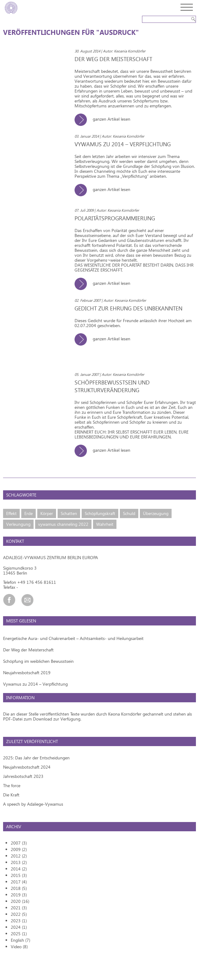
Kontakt (150, 963)
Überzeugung (156, 491)
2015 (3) (19, 853)
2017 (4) (19, 860)
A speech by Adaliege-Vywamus (33, 782)
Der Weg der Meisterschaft (28, 627)
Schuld (129, 491)
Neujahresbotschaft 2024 (27, 745)
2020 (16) (20, 879)
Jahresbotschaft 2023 (23, 754)
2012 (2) (19, 834)
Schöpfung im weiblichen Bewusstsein (38, 639)
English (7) (20, 918)
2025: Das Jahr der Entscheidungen (36, 735)
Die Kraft (11, 772)
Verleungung (18, 502)
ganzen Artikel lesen (105, 119)
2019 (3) (19, 872)
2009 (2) (19, 827)
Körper (47, 491)
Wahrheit (105, 502)
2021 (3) (19, 885)
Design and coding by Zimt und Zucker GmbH (94, 963)
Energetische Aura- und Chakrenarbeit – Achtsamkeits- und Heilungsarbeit (73, 616)
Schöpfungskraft (100, 491)
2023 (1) (19, 898)
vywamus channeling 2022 (63, 502)
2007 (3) (19, 821)
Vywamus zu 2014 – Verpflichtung (35, 662)
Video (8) (19, 924)
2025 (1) (19, 911)
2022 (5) (19, 892)
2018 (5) (19, 866)
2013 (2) (19, 840)
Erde (28, 491)
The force (12, 763)
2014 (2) (19, 847)
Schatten (69, 491)
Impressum (167, 963)
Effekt (11, 491)
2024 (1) (19, 905)
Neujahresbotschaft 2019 (27, 650)
